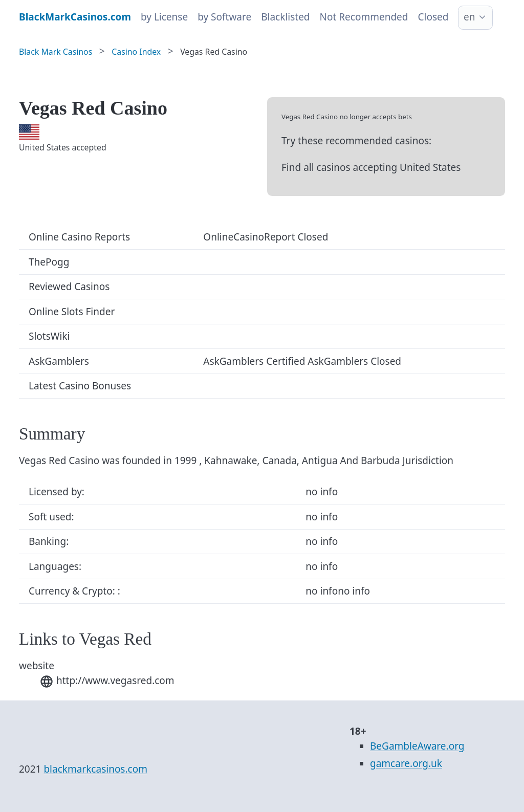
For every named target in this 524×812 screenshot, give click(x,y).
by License (164, 17)
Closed (433, 17)
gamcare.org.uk (406, 763)
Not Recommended (364, 17)
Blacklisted (285, 17)
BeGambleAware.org (417, 746)
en (469, 17)
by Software (224, 17)
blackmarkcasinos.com (95, 769)
